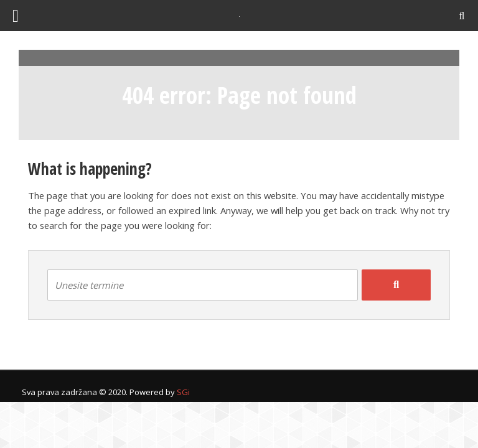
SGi (183, 392)
